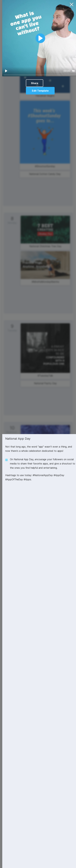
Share (35, 83)
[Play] (6, 71)
